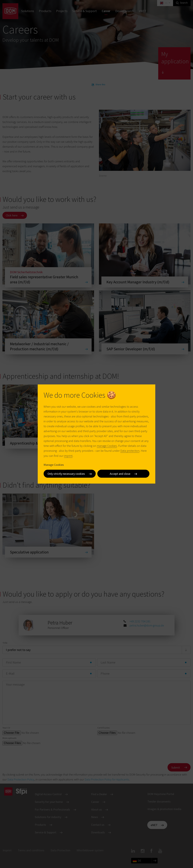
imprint (68, 456)
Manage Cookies (54, 465)
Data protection (130, 451)
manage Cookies (107, 446)
